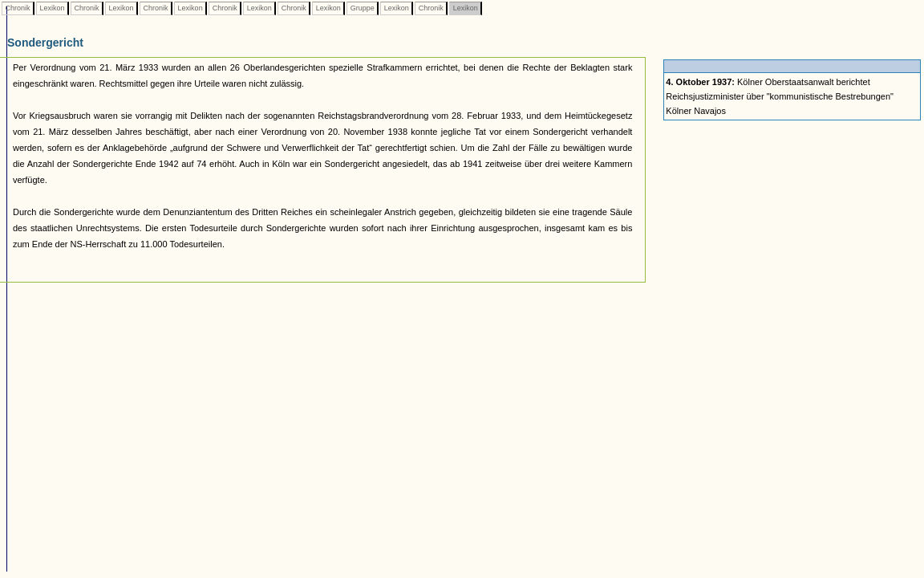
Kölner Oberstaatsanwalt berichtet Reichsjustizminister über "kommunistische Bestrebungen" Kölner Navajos (780, 96)
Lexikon (52, 8)
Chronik (18, 8)
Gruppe (362, 8)
